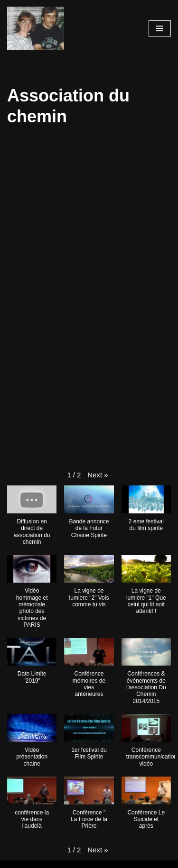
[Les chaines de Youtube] (36, 28)
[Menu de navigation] (160, 28)
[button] (98, 475)
